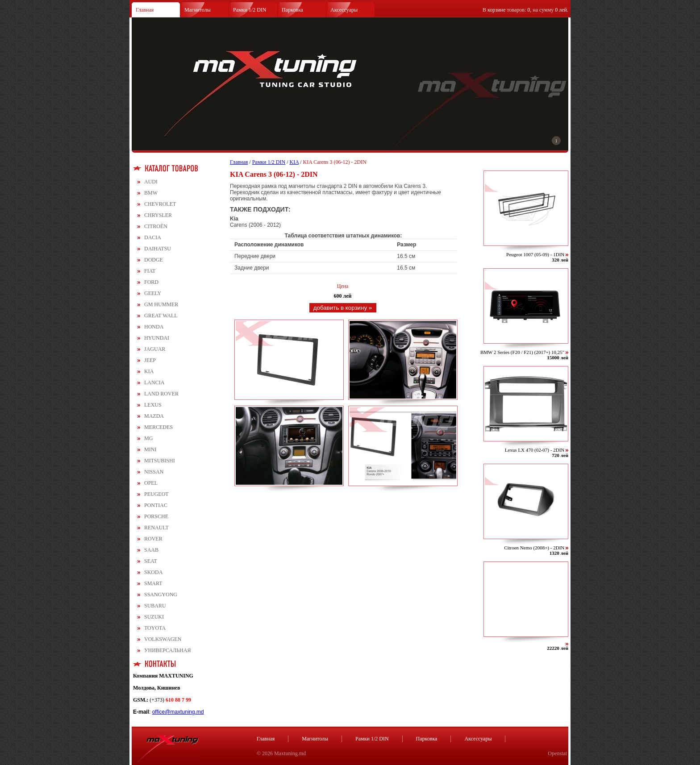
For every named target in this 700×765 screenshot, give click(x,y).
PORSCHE (156, 516)
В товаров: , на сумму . (525, 10)
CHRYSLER (158, 215)
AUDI (151, 182)
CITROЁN (156, 226)
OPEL (151, 483)
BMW (151, 193)
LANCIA (154, 382)
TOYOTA (155, 628)
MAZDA (154, 416)
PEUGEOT (156, 494)
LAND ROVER (161, 394)
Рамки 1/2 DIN (250, 10)
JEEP (150, 360)
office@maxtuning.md (178, 712)
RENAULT (156, 528)
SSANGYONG (161, 595)
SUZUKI (154, 617)
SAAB (151, 550)
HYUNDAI (157, 338)
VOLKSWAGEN (163, 639)
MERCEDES (158, 427)
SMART (153, 583)
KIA (149, 371)
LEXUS (153, 405)
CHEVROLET (160, 204)
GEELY (153, 293)
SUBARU (155, 606)
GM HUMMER (161, 304)
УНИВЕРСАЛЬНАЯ (167, 650)
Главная (145, 10)
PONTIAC (156, 505)
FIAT (150, 271)
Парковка (292, 10)
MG (148, 438)
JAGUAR (155, 349)
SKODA (153, 572)
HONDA (154, 327)
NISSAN (154, 472)
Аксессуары (344, 10)
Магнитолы (198, 10)
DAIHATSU (158, 249)
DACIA (153, 237)
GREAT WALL (161, 316)
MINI (150, 449)
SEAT (151, 561)
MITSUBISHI (160, 461)
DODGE (154, 260)
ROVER (153, 539)
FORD (151, 282)
